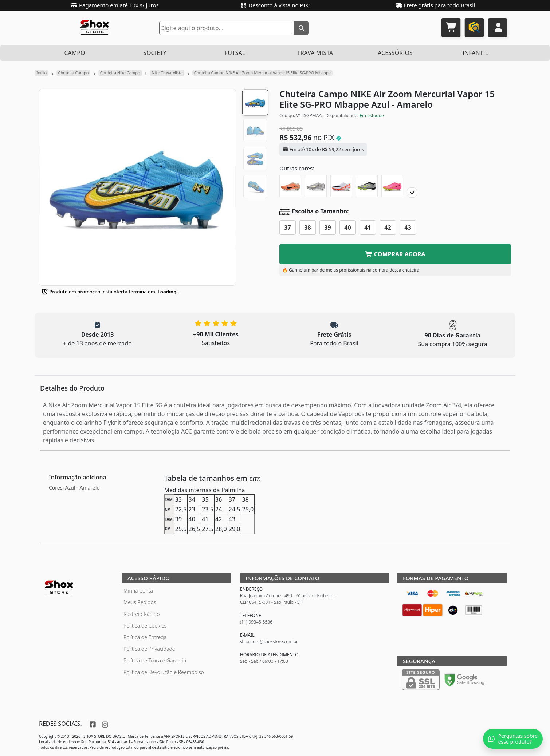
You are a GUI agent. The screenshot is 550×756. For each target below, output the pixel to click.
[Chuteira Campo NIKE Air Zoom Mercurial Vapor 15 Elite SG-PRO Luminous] (392, 186)
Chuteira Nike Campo (120, 73)
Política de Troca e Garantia (155, 660)
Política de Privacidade (149, 649)
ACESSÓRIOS (395, 53)
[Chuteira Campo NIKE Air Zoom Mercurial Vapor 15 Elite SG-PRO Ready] (341, 186)
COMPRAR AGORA (395, 254)
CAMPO (74, 53)
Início (42, 73)
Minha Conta (138, 591)
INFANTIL (476, 53)
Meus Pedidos (140, 602)
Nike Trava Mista (167, 73)
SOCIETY (155, 53)
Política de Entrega (145, 637)
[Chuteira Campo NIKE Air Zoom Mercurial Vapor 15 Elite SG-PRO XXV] (316, 186)
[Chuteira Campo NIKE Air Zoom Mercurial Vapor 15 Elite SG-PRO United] (290, 186)
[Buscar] (301, 28)
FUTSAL (235, 53)
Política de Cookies (145, 626)
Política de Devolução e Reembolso (164, 672)
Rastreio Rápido (142, 614)
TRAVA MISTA (315, 53)
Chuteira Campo (74, 73)
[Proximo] (412, 193)
